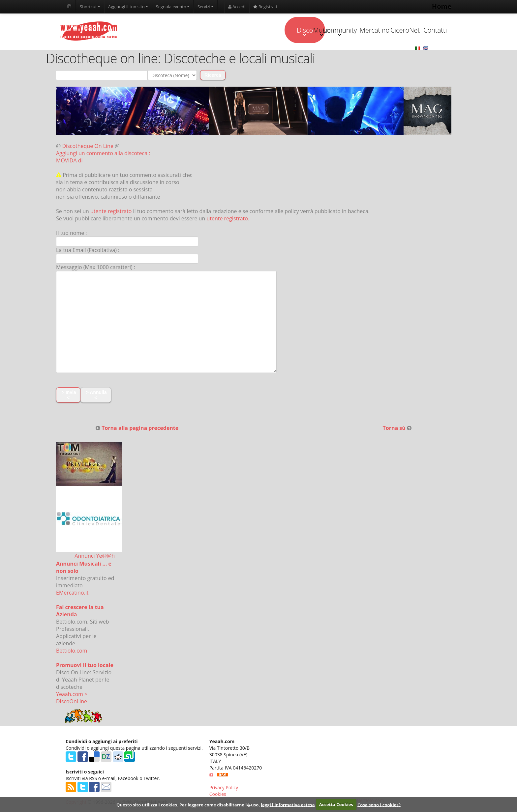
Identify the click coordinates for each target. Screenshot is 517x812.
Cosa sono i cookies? (379, 804)
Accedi (237, 7)
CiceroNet (376, 30)
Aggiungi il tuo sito (128, 7)
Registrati (265, 7)
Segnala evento (173, 7)
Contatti (418, 30)
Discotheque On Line (88, 146)
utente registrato (111, 211)
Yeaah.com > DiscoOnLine (72, 698)
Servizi (206, 7)
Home (442, 6)
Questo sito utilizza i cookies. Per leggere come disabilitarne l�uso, (188, 804)
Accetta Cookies (336, 804)
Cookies (218, 794)
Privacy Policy (224, 787)
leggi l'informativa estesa (288, 804)
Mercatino (335, 30)
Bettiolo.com (72, 651)
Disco (210, 31)
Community (293, 31)
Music (252, 31)
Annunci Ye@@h (95, 556)
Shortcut (90, 7)
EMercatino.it (72, 593)
